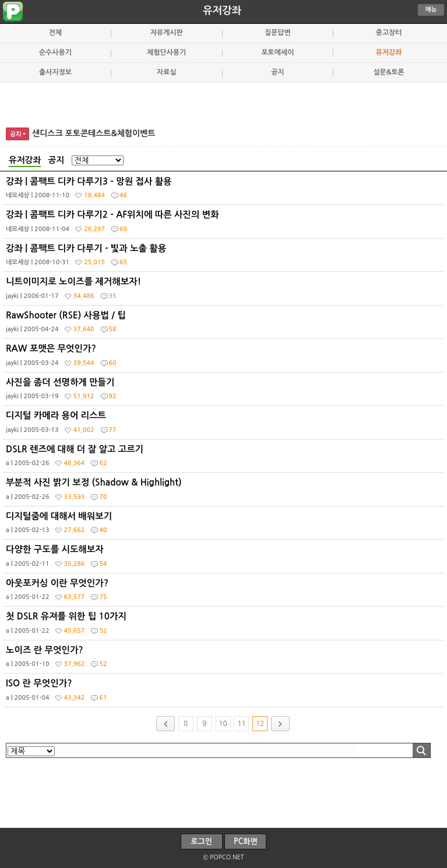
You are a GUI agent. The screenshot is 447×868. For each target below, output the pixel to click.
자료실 (167, 72)
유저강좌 (222, 10)
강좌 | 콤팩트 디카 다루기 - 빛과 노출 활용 (225, 258)
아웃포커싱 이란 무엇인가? (225, 593)
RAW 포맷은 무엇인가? (225, 358)
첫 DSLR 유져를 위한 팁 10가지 (225, 626)
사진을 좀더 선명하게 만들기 (225, 392)
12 (260, 724)
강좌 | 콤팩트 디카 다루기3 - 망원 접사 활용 (225, 191)
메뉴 (431, 10)
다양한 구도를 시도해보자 (225, 559)
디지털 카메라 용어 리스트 (225, 425)
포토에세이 (277, 52)
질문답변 (278, 33)
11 (241, 724)
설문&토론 (388, 72)
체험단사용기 (166, 52)
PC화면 (246, 842)
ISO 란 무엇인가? (225, 693)
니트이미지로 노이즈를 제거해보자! (225, 291)
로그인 (201, 842)
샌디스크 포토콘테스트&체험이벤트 (94, 133)
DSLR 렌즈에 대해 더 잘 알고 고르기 (225, 459)
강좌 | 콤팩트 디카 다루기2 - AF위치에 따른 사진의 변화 (225, 224)
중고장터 (389, 33)
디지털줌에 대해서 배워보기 (225, 526)
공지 (277, 72)
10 (223, 724)
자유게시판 (167, 33)
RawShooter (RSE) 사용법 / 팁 (225, 325)
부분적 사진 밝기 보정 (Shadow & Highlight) (225, 492)
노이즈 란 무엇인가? (225, 660)
